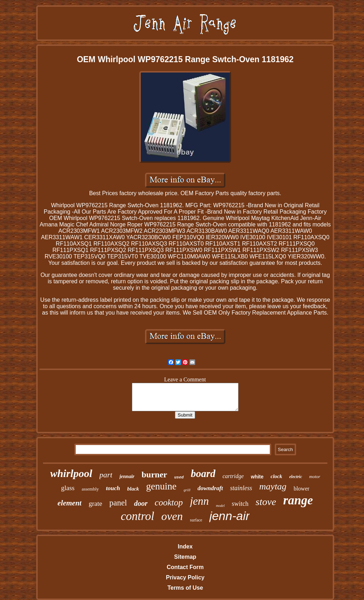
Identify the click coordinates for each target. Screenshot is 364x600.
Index (185, 547)
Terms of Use (185, 588)
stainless (241, 488)
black (133, 489)
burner (154, 475)
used (179, 477)
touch (113, 488)
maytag (273, 486)
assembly (90, 489)
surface (196, 520)
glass (68, 488)
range (298, 500)
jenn (199, 501)
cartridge (233, 476)
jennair (127, 476)
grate (95, 503)
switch (240, 504)
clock (276, 476)
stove (266, 502)
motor (315, 476)
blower (301, 489)
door (141, 503)
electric (296, 477)
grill (187, 490)
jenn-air (229, 516)
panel (118, 503)
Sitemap (185, 557)
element (70, 503)
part (106, 475)
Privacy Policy (185, 577)
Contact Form (185, 567)
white (257, 477)
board (203, 473)
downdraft (210, 488)
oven (172, 516)
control (138, 516)
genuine (161, 486)
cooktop (169, 502)
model (220, 506)
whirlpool (71, 473)
